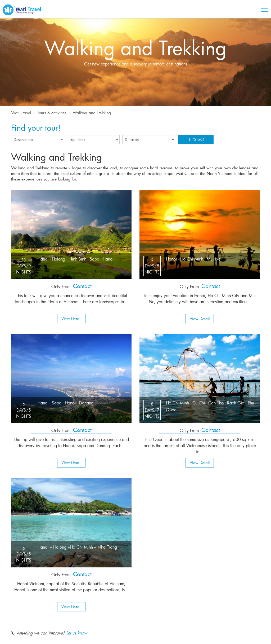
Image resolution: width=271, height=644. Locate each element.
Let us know (77, 633)
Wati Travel (21, 113)
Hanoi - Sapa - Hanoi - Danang (66, 403)
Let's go (196, 139)
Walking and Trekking (92, 113)
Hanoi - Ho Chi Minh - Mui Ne (193, 259)
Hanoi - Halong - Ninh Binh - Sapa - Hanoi (76, 259)
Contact (82, 286)
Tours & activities (52, 113)
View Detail (71, 319)
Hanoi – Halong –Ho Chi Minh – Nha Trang (77, 547)
